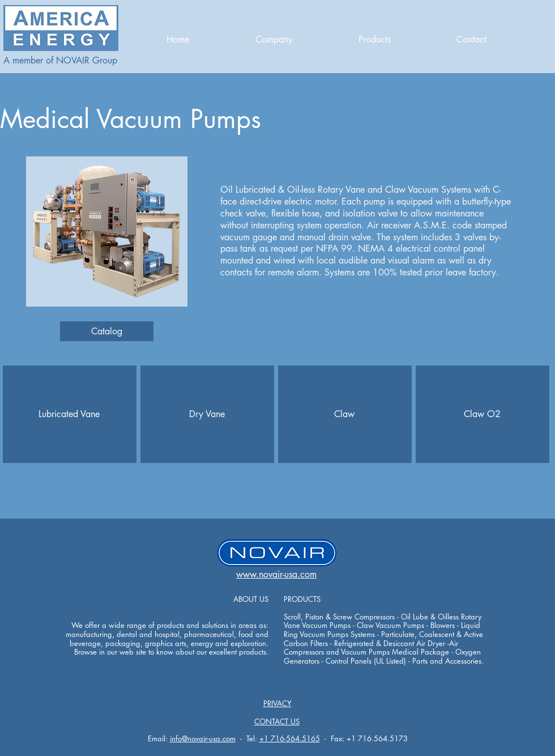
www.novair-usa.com (276, 574)
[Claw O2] (482, 414)
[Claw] (344, 414)
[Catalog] (107, 331)
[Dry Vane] (207, 414)
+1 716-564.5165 (290, 738)
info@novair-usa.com (203, 738)
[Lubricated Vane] (69, 414)
